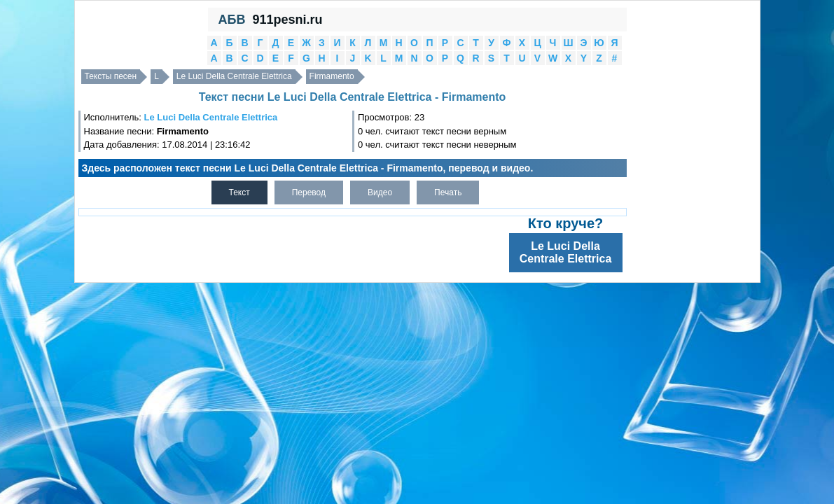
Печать (448, 192)
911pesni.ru (287, 20)
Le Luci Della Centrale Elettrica (234, 76)
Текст (239, 192)
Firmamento (332, 76)
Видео (380, 192)
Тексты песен (111, 76)
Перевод (309, 192)
